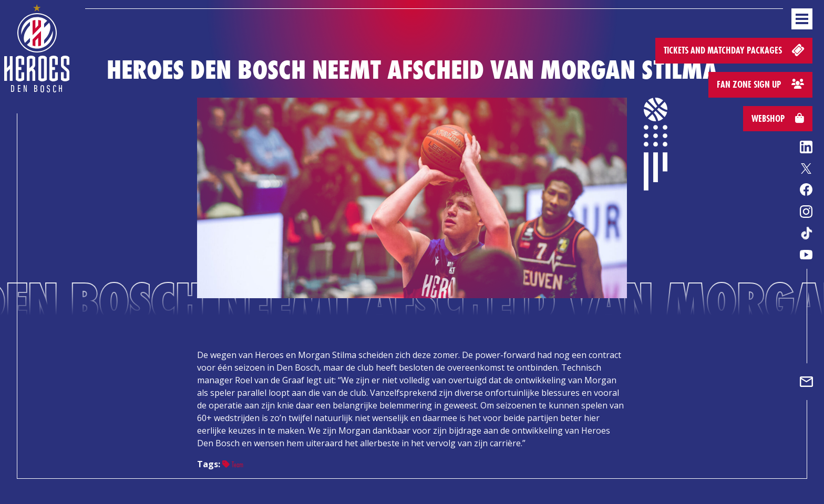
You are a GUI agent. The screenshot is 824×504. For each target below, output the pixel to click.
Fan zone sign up (760, 84)
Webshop (778, 118)
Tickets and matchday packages (735, 50)
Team (233, 464)
